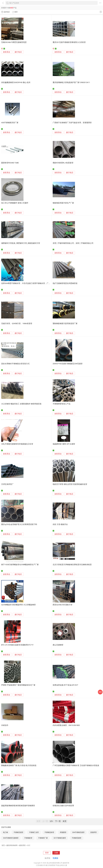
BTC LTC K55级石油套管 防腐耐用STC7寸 (17, 645)
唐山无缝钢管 (58, 645)
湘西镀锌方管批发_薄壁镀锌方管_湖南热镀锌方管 (21, 243)
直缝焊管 (93, 832)
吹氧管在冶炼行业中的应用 (63, 806)
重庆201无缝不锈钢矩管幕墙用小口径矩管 (69, 42)
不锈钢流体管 (49, 832)
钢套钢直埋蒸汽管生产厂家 (63, 203)
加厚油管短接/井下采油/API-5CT (65, 685)
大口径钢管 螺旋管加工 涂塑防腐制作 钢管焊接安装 (21, 404)
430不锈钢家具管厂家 (10, 123)
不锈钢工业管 (34, 832)
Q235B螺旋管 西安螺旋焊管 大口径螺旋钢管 (18, 605)
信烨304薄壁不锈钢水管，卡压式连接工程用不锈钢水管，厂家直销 (27, 283)
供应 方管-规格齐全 (60, 524)
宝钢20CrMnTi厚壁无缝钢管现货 (14, 42)
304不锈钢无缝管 (78, 832)
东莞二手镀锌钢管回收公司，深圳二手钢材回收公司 (73, 243)
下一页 (58, 821)
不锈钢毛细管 (77, 838)
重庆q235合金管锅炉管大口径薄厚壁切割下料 (19, 524)
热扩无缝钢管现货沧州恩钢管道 (65, 283)
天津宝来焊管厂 (7, 484)
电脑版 (55, 858)
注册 (56, 853)
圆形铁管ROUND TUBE (10, 163)
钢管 (29, 845)
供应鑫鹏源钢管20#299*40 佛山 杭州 (16, 82)
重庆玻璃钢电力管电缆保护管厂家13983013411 (71, 82)
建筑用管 (22, 845)
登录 (47, 853)
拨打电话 (18, 52)
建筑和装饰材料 (12, 845)
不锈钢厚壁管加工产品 (62, 404)
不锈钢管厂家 (43, 838)
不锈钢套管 (28, 838)
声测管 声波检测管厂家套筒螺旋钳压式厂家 (18, 685)
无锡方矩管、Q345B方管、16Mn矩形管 (17, 324)
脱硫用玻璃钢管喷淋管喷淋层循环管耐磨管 (18, 806)
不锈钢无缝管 (18, 832)
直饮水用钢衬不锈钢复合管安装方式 (15, 364)
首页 (3, 845)
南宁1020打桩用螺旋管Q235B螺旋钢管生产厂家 (20, 565)
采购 (100, 692)
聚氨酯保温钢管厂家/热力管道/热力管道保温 (19, 765)
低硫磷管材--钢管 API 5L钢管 (64, 444)
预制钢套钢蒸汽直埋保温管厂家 (65, 324)
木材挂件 (5, 725)
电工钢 (5, 832)
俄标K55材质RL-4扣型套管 (63, 163)
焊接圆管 (63, 832)
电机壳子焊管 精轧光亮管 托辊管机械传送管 (70, 484)
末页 (65, 821)
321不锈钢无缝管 (60, 838)
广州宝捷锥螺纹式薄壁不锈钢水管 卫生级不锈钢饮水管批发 (76, 765)
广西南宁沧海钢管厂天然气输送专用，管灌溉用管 (72, 123)
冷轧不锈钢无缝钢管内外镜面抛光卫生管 (17, 444)
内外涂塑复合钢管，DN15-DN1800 (66, 725)
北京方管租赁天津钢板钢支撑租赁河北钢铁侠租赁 (72, 565)
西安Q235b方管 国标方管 (63, 605)
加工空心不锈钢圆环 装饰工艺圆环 (15, 203)
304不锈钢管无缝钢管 (11, 838)
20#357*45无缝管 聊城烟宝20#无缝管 (68, 364)
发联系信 (7, 52)
